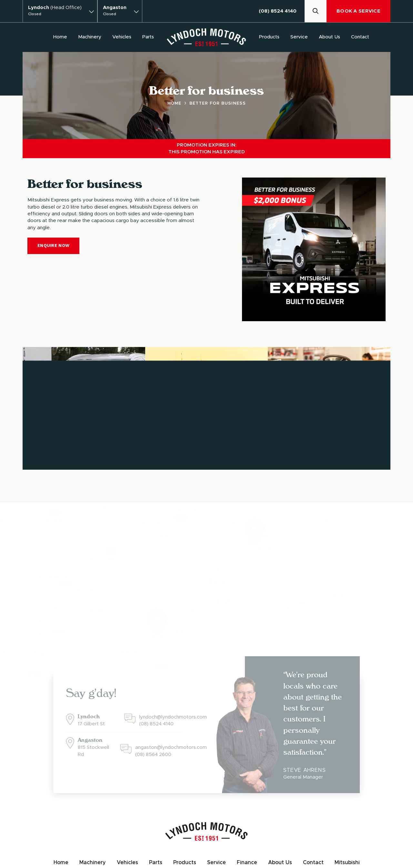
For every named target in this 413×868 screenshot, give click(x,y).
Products (269, 37)
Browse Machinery (188, 448)
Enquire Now (53, 245)
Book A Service (358, 11)
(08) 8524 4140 (278, 11)
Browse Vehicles (63, 448)
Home (60, 37)
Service (299, 37)
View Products (307, 448)
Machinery (90, 37)
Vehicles (122, 37)
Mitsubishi (347, 863)
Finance (247, 863)
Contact (360, 37)
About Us (329, 37)
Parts (148, 37)
